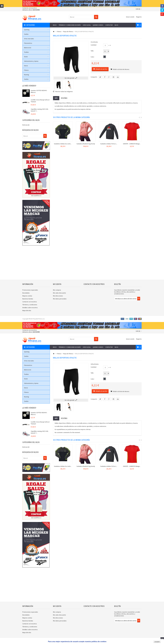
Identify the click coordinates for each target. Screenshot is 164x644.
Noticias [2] (26, 125)
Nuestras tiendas (28, 299)
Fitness (36, 70)
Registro (139, 17)
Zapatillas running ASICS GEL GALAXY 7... (40, 110)
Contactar (109, 25)
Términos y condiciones (30, 305)
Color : (93, 57)
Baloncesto (36, 48)
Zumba (26, 34)
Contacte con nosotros (30, 8)
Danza (36, 66)
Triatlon (36, 52)
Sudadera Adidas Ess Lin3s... (63, 144)
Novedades (26, 293)
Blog (116, 25)
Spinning (36, 30)
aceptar (157, 642)
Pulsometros (28, 43)
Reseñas (64, 98)
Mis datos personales (60, 299)
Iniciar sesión (130, 17)
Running (36, 75)
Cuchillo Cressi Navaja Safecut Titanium (40, 101)
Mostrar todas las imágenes (63, 91)
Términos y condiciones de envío (70, 25)
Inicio (55, 25)
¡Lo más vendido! (29, 86)
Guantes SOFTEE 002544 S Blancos (39, 91)
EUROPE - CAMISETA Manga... (132, 144)
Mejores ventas (27, 296)
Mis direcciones (58, 296)
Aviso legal (87, 25)
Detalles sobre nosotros (30, 308)
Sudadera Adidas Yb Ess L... (109, 144)
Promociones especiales (30, 290)
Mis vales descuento (59, 293)
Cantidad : (94, 45)
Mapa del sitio (27, 310)
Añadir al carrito (101, 69)
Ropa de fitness (68, 32)
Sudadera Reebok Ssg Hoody (86, 144)
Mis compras (57, 290)
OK (139, 299)
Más (56, 98)
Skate (36, 57)
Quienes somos (98, 25)
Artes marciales (29, 39)
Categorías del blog (31, 120)
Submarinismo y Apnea (36, 61)
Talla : (92, 51)
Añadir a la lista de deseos (120, 69)
